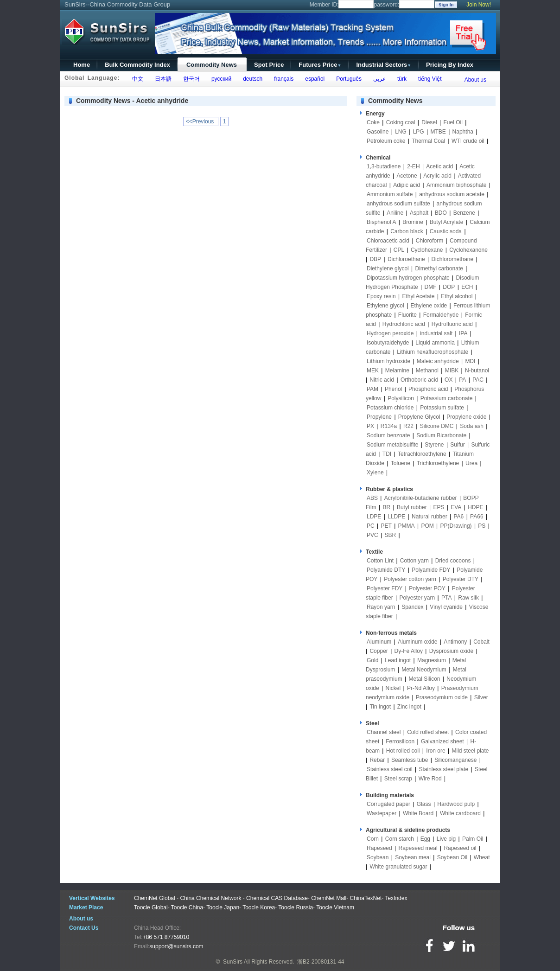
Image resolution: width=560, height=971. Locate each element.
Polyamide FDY (431, 570)
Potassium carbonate (447, 398)
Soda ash (472, 426)
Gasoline (378, 132)
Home (82, 65)
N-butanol (477, 371)
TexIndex (396, 898)
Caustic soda (446, 231)
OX (449, 380)
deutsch (251, 79)
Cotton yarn (414, 561)
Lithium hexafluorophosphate (433, 352)
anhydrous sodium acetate (452, 194)
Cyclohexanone (468, 250)
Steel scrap (398, 779)
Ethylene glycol (385, 306)
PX (370, 426)
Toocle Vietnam (335, 907)
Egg (425, 839)
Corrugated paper (388, 804)
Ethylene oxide (429, 306)
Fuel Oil (453, 122)
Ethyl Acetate (419, 296)
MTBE (438, 132)
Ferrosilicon (400, 741)
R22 (408, 426)
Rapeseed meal (418, 848)
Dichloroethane (406, 259)
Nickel (393, 688)
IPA (463, 333)
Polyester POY (427, 588)
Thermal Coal (428, 141)
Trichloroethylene (438, 463)
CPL (399, 250)
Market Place (86, 907)
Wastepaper (382, 813)
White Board (418, 813)
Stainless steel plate (444, 769)
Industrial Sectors (384, 65)
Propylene (379, 417)
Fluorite (407, 315)
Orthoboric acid (419, 380)
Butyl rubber (412, 507)
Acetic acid (439, 166)
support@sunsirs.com (176, 946)
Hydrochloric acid (404, 324)
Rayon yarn (381, 607)
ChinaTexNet (366, 898)
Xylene (375, 473)
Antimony (455, 642)
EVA (456, 507)
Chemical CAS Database (277, 898)
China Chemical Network (210, 898)
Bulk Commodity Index (137, 65)
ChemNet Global (155, 898)
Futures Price (320, 65)
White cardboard (460, 813)
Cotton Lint (380, 561)
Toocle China (187, 907)
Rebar (377, 760)
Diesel (429, 122)
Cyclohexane (427, 250)
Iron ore (436, 751)
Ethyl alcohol (457, 296)
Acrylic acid (437, 176)
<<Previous (201, 121)
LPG (419, 132)
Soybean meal (413, 857)
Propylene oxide (466, 417)
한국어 (190, 79)
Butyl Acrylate (447, 222)
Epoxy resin (381, 296)
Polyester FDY (385, 588)
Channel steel (384, 732)
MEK (373, 371)
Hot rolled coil (403, 751)
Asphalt (419, 213)
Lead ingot (398, 660)
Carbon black (407, 231)
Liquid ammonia (435, 343)
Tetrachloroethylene (422, 454)
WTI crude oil (468, 141)
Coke (373, 122)
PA (462, 380)
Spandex (412, 607)
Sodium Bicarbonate (441, 435)
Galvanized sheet (442, 741)
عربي (378, 79)
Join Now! (479, 5)
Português (347, 79)
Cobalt (481, 642)
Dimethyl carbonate (439, 268)
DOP (449, 287)
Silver (481, 697)
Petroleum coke (386, 141)
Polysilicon (401, 398)
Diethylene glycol (388, 268)
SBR (390, 535)
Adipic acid (407, 185)
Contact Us (84, 928)
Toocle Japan (223, 907)
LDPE (374, 517)
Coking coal (401, 122)
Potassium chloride (390, 408)
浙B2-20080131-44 (321, 962)
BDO (441, 213)
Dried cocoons (453, 561)
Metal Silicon (425, 679)
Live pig (446, 839)
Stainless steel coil (390, 769)
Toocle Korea (259, 907)
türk (400, 79)
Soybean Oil (452, 857)
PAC (478, 380)
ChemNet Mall (329, 898)
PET (386, 526)
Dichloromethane (452, 259)
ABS (372, 498)
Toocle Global (151, 907)
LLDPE (396, 517)
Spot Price (269, 65)
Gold (372, 660)
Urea (471, 463)
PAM (372, 389)
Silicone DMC (437, 426)
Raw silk (468, 598)
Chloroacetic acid (388, 241)
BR (386, 507)
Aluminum (379, 642)
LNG (401, 132)
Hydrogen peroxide (390, 333)
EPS (439, 507)
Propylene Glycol (419, 417)
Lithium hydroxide (388, 361)
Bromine (413, 222)
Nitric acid (382, 380)
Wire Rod (430, 779)
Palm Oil (473, 839)
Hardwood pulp (456, 804)
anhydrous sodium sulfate (398, 204)
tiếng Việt (428, 79)
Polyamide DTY (386, 570)
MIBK (452, 371)
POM (427, 526)
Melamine (397, 371)
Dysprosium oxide (451, 651)
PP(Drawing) (456, 526)
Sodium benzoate (388, 435)
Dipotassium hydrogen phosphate (408, 278)
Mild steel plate (470, 751)
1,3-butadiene (384, 166)
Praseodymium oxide (442, 697)
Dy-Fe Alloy (409, 651)
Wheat (482, 857)
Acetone (407, 176)
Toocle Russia (296, 907)
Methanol (427, 371)
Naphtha (463, 132)
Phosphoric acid (428, 389)
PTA (446, 598)
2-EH (413, 166)
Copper (379, 651)
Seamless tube (410, 760)
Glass (424, 804)
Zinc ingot (409, 707)
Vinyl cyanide (446, 607)
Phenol (393, 389)
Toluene (401, 463)
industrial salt (436, 333)
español (314, 79)
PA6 (459, 517)
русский (220, 79)
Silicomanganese (455, 760)
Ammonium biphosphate (456, 185)
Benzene (464, 213)
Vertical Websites (92, 898)
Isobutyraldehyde (388, 343)
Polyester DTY (461, 579)
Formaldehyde (441, 315)
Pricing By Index (450, 65)
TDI (387, 454)
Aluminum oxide (417, 642)
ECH (467, 287)
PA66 (477, 517)
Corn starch (400, 839)
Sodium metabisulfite (392, 445)
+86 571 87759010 (166, 937)
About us (475, 80)
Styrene (434, 445)
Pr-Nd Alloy (421, 688)
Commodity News (212, 65)
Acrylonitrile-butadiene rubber (421, 498)
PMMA (407, 526)
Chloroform (430, 241)
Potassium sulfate (442, 408)
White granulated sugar (398, 867)
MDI (470, 361)
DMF (431, 287)
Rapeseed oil (460, 848)
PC (371, 526)
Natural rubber (430, 517)
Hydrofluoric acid (452, 324)
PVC (372, 535)
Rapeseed (379, 848)
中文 (136, 79)
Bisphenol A (381, 222)
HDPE (475, 507)
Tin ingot (380, 707)
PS (482, 526)
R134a (389, 426)
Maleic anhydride (438, 361)
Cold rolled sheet (428, 732)
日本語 (162, 79)
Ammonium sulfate (390, 194)
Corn (373, 839)
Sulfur (457, 445)
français (283, 79)
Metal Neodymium (424, 670)
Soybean (378, 857)
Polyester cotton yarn (410, 579)
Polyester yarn (417, 598)
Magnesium (432, 660)
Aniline (395, 213)
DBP (375, 259)
